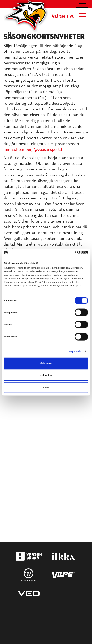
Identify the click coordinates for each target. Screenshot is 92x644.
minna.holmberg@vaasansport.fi (33, 149)
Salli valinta (46, 375)
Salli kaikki (46, 363)
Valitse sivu (63, 16)
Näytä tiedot (76, 351)
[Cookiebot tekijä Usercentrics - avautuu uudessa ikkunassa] (67, 253)
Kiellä (46, 388)
